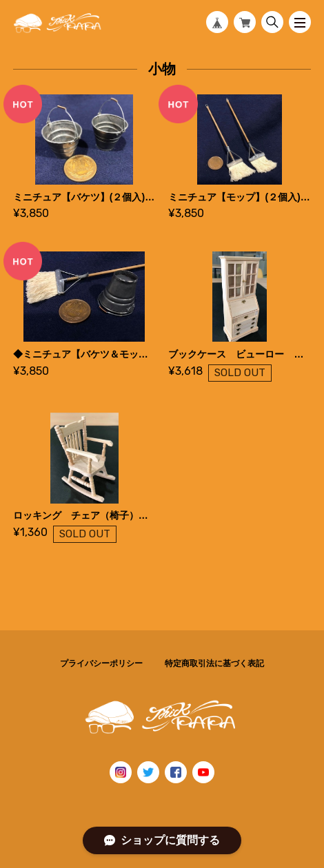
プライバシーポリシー (101, 663)
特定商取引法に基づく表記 (214, 663)
